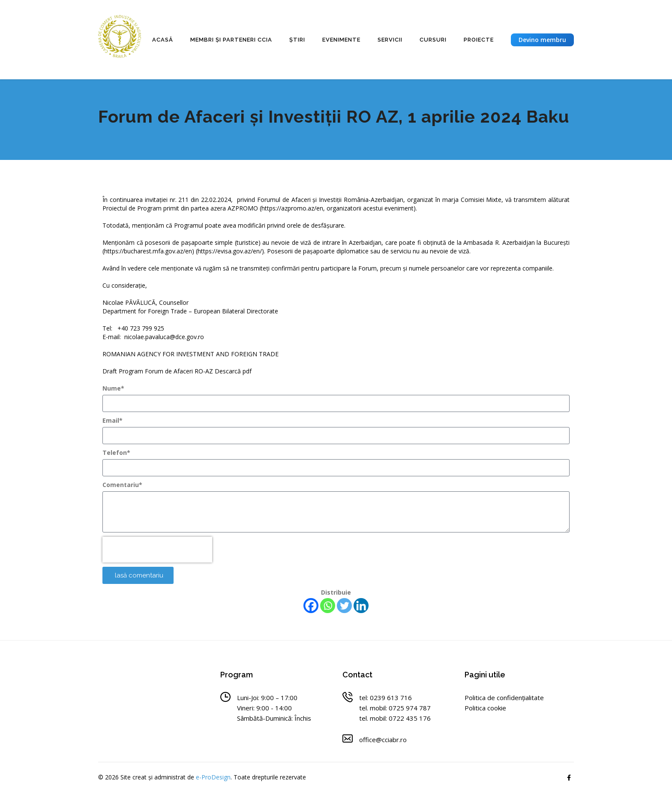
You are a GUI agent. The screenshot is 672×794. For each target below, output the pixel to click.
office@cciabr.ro (383, 740)
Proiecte (479, 40)
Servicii (390, 40)
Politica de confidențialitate (504, 698)
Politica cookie (485, 708)
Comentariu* (122, 485)
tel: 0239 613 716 (385, 698)
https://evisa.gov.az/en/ (230, 251)
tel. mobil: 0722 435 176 (395, 718)
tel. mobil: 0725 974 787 (395, 708)
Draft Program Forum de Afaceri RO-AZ (159, 371)
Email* (112, 420)
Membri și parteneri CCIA (231, 40)
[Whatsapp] (328, 606)
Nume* (113, 388)
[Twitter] (344, 606)
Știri (297, 40)
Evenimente (341, 40)
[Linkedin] (361, 606)
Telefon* (116, 453)
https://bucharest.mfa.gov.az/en (148, 251)
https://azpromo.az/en (292, 208)
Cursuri (433, 40)
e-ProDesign (213, 777)
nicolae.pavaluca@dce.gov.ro (164, 337)
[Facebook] (311, 606)
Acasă (163, 40)
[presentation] (157, 550)
